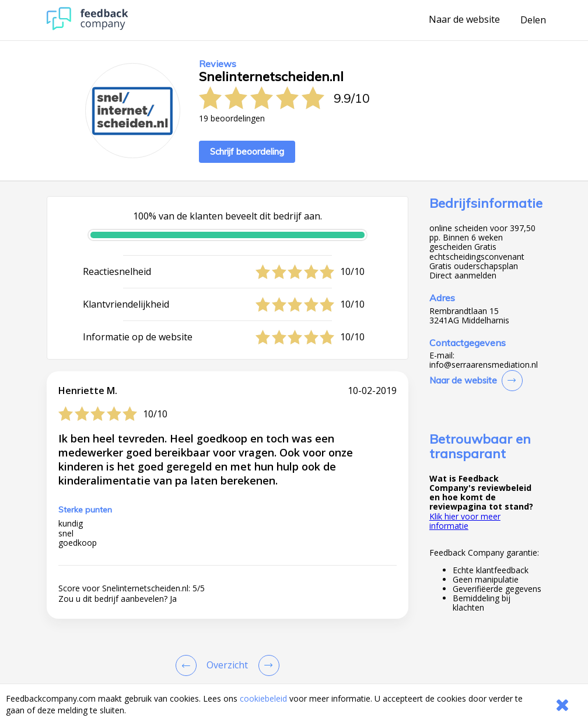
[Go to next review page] (267, 665)
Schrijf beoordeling (247, 151)
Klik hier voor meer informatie (465, 521)
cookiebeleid (263, 698)
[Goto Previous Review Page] (188, 665)
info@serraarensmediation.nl (484, 365)
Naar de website (464, 20)
